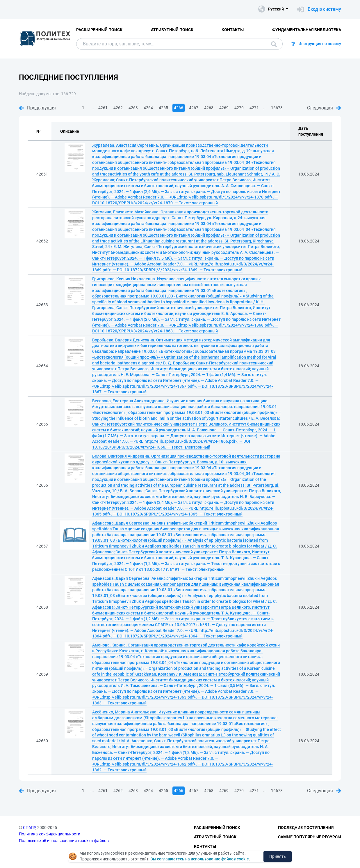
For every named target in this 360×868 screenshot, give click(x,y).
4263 (133, 108)
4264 (148, 108)
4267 (194, 108)
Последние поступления (306, 828)
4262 (118, 108)
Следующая (324, 108)
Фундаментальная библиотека (307, 30)
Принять (278, 856)
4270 (239, 108)
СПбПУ (29, 828)
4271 (254, 108)
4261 (103, 108)
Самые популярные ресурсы (310, 837)
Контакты (233, 30)
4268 (209, 108)
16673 (277, 108)
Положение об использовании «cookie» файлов (64, 841)
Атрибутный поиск (172, 30)
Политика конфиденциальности (50, 834)
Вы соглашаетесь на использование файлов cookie (200, 859)
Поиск (274, 44)
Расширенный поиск (99, 30)
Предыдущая (37, 108)
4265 (163, 108)
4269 (224, 108)
